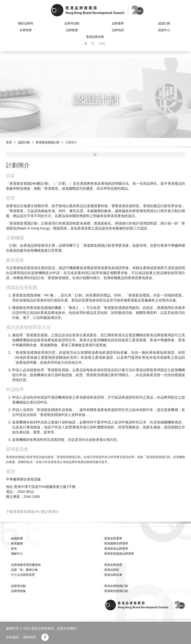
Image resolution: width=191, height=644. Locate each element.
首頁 (9, 142)
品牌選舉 (118, 23)
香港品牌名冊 (95, 37)
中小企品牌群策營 (23, 575)
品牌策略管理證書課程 (26, 565)
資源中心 (164, 30)
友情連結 (12, 637)
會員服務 (17, 543)
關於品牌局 (26, 23)
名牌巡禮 (26, 30)
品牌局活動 (72, 23)
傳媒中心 (17, 554)
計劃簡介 (71, 142)
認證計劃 (164, 23)
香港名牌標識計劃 (116, 586)
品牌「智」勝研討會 (24, 570)
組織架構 (17, 538)
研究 (14, 549)
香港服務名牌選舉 (116, 543)
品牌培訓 (118, 30)
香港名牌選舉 (113, 538)
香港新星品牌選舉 (116, 549)
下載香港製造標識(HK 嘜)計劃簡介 (33, 512)
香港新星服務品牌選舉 (119, 554)
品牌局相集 (18, 591)
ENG (102, 44)
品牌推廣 (72, 30)
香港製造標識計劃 (48, 142)
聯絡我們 (30, 637)
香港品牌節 (112, 570)
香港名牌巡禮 (113, 565)
